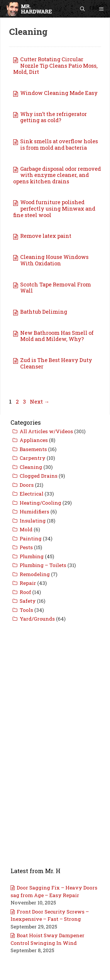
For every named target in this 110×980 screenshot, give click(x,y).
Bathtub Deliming (44, 312)
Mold (26, 529)
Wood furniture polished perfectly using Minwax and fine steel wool (54, 208)
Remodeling (35, 574)
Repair (28, 583)
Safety (28, 601)
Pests (26, 547)
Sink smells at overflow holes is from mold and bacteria (59, 144)
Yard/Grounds (37, 619)
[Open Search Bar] (83, 9)
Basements (33, 449)
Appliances (34, 440)
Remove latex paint (46, 236)
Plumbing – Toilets (43, 565)
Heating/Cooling (40, 503)
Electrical (32, 494)
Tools (26, 610)
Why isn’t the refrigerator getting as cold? (54, 117)
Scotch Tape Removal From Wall (56, 288)
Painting (31, 538)
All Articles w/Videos (46, 431)
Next (40, 402)
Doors (27, 485)
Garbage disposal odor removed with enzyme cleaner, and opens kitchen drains (57, 175)
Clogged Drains (39, 476)
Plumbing (32, 556)
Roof (25, 592)
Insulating (33, 521)
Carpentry (33, 458)
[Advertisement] (55, 686)
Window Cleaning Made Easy (59, 93)
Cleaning (31, 467)
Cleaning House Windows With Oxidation (54, 260)
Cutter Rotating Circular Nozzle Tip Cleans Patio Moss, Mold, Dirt (55, 65)
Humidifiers (34, 512)
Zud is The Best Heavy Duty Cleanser (56, 363)
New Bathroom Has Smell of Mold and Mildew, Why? (57, 336)
